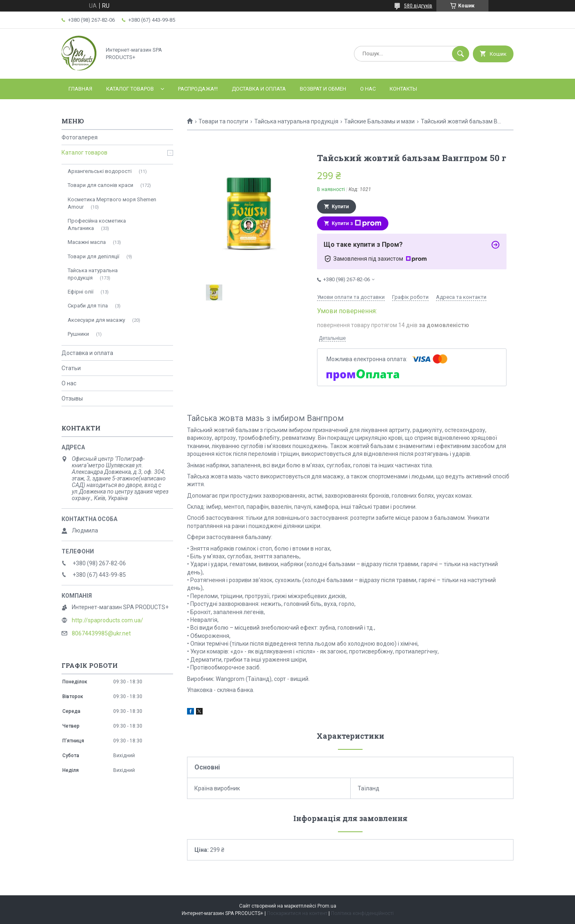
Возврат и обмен (323, 89)
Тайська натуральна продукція (296, 121)
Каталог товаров (130, 89)
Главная (80, 89)
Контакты (403, 89)
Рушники (78, 334)
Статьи (71, 368)
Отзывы (72, 398)
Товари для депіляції (94, 256)
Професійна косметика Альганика (97, 224)
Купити (340, 207)
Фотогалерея (80, 137)
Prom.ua (327, 906)
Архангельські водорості (100, 171)
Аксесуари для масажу (96, 320)
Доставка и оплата (259, 89)
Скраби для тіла (88, 306)
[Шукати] (461, 54)
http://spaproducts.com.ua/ (107, 620)
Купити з (357, 223)
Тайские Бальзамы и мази (379, 121)
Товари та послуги (223, 121)
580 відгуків (418, 6)
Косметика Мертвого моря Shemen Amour (112, 203)
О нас (368, 89)
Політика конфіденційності (362, 913)
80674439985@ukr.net (101, 633)
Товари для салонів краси (100, 185)
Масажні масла (87, 242)
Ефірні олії (81, 292)
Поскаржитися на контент (297, 913)
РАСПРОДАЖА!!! (198, 89)
